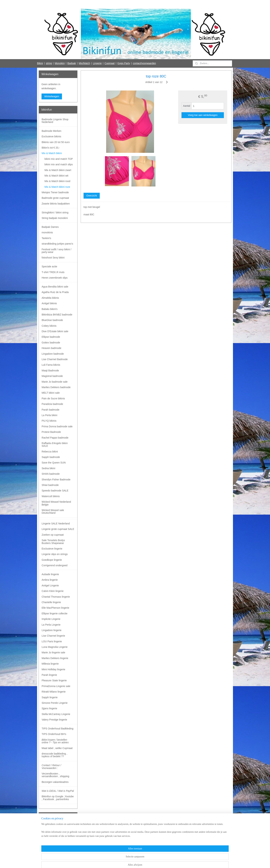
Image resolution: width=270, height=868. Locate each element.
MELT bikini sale (51, 393)
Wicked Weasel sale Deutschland (53, 511)
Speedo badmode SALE (55, 491)
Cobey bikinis (49, 326)
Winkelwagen (52, 96)
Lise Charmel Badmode (55, 359)
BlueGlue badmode (52, 320)
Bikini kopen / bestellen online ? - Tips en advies (55, 741)
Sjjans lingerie (49, 708)
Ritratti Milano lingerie (54, 692)
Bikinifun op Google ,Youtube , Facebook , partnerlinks (58, 798)
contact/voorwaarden (144, 63)
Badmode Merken (52, 131)
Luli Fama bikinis (51, 365)
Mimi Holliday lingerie (53, 669)
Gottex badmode (51, 343)
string (49, 63)
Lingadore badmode (53, 354)
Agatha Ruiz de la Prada (55, 292)
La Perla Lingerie (51, 625)
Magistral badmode (52, 376)
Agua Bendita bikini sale (55, 287)
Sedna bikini (48, 468)
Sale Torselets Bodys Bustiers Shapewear (53, 542)
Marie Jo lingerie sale (53, 652)
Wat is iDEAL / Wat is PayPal (58, 791)
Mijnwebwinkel (167, 861)
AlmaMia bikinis (50, 298)
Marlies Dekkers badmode (56, 387)
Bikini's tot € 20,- (51, 148)
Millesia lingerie (50, 664)
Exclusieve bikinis (51, 136)
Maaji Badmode (50, 370)
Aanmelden (51, 838)
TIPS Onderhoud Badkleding (58, 729)
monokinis (47, 232)
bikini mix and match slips (59, 164)
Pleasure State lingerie (54, 680)
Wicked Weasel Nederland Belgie (56, 503)
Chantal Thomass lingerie (56, 597)
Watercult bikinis (51, 496)
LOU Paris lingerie (52, 641)
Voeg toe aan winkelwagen (203, 115)
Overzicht (91, 196)
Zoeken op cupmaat (53, 535)
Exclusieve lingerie (52, 549)
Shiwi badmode (50, 485)
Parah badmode (51, 410)
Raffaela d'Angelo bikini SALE (55, 445)
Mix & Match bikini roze (57, 187)
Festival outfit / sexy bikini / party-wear (57, 251)
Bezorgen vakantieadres (55, 782)
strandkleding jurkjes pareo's (57, 244)
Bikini (40, 63)
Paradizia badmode (52, 404)
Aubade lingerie (50, 574)
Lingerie (97, 63)
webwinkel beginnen (140, 861)
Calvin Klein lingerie (53, 591)
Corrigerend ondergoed (55, 565)
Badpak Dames (50, 227)
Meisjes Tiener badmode (55, 192)
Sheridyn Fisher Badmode (56, 480)
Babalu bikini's (50, 309)
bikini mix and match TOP (59, 159)
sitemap (122, 861)
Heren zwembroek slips (55, 278)
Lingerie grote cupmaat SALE (58, 529)
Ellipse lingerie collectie (55, 613)
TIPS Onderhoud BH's (54, 734)
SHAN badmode (51, 474)
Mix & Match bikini (52, 153)
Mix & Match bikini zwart (58, 170)
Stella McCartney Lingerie (56, 714)
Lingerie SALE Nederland (56, 524)
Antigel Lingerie (50, 585)
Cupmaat (110, 63)
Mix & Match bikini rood (57, 181)
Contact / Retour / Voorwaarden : (51, 767)
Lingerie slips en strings (55, 554)
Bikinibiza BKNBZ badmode (57, 315)
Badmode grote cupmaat (55, 198)
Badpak (72, 63)
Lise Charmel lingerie (53, 636)
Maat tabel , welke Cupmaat (57, 748)
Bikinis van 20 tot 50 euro (56, 142)
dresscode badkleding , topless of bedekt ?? (54, 755)
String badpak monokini (55, 218)
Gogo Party (124, 63)
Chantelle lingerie (51, 602)
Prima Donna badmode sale (57, 426)
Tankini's (46, 238)
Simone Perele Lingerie (55, 703)
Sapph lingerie (50, 697)
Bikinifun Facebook (52, 850)
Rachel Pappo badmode (55, 438)
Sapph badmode (51, 457)
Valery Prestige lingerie (54, 720)
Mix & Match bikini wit (56, 176)
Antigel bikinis (49, 303)
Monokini (60, 63)
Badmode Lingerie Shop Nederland (55, 121)
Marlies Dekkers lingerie (55, 658)
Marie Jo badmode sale (55, 382)
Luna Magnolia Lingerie (55, 647)
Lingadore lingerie (52, 630)
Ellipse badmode (51, 337)
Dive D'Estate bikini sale (55, 331)
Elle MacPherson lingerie (55, 608)
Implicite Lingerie (51, 619)
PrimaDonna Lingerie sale (56, 686)
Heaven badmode (52, 348)
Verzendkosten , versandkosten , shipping (55, 775)
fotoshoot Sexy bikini (53, 258)
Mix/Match (84, 63)
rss (128, 861)
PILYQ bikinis (49, 421)
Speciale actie (49, 266)
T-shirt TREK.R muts (53, 272)
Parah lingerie (49, 675)
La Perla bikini (50, 415)
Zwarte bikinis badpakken (56, 204)
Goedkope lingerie (52, 560)
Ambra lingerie (50, 580)
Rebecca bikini (50, 452)
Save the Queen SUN (54, 463)
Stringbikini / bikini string (55, 213)
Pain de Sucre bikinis (53, 398)
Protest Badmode (51, 432)
